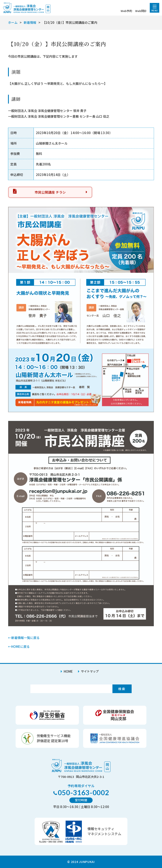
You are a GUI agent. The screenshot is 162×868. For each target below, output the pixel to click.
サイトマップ (90, 671)
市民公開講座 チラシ (50, 192)
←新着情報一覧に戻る (24, 638)
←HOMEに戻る (19, 646)
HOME (68, 671)
